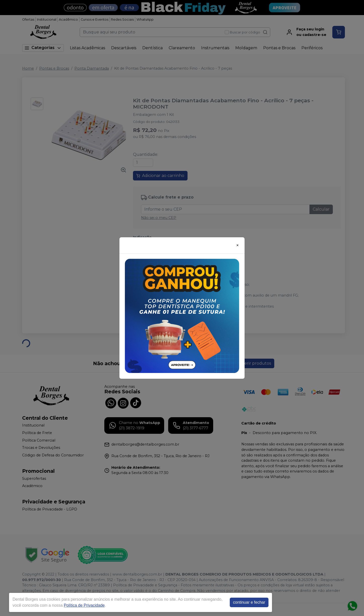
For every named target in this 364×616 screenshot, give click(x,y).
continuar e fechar (249, 602)
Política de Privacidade (84, 605)
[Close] (238, 245)
